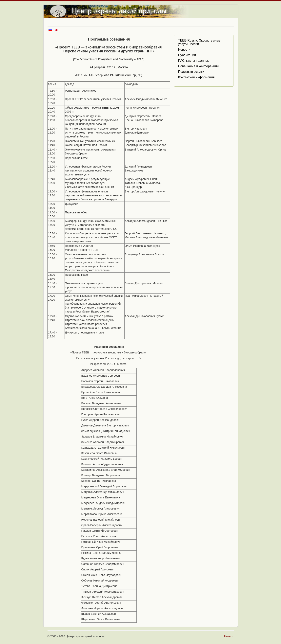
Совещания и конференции (198, 66)
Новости (184, 50)
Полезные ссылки (191, 72)
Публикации (187, 55)
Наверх (229, 636)
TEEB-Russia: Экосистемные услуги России (199, 42)
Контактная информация (196, 77)
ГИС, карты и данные (194, 61)
